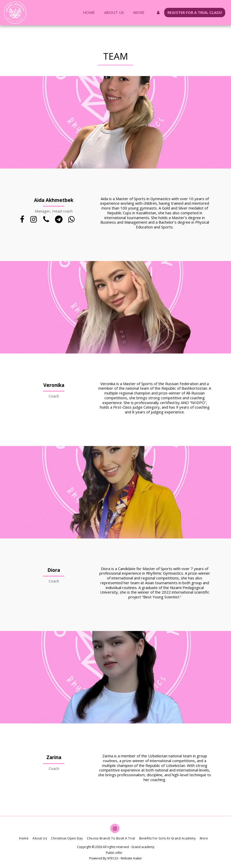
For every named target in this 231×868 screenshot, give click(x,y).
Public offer (114, 853)
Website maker (131, 858)
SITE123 (113, 858)
